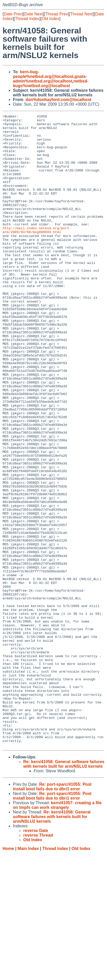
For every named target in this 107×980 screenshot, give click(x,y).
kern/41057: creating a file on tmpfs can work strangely (57, 932)
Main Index (28, 975)
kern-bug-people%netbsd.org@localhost (43, 74)
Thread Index (27, 19)
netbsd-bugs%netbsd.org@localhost (51, 83)
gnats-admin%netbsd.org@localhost (50, 79)
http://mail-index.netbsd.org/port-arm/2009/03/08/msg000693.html (37, 253)
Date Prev (13, 14)
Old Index (50, 19)
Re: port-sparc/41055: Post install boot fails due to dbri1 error (52, 913)
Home (8, 975)
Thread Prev (57, 14)
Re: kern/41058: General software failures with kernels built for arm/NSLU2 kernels (64, 890)
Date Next (33, 14)
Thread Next (81, 14)
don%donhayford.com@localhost (59, 100)
